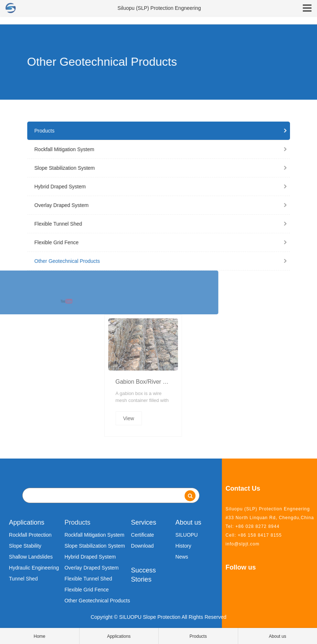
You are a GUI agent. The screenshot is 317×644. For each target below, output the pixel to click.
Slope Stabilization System (155, 168)
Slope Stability (25, 546)
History (183, 546)
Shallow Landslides (31, 557)
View (192, 418)
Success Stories (143, 575)
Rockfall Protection (30, 535)
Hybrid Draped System (155, 187)
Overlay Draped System (155, 205)
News (182, 557)
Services (144, 522)
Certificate (142, 535)
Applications (27, 522)
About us (188, 522)
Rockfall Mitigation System (155, 149)
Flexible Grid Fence (155, 242)
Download (142, 546)
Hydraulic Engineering (34, 568)
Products (155, 131)
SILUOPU (187, 535)
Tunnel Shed (24, 579)
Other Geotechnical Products (155, 261)
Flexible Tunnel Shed (155, 224)
